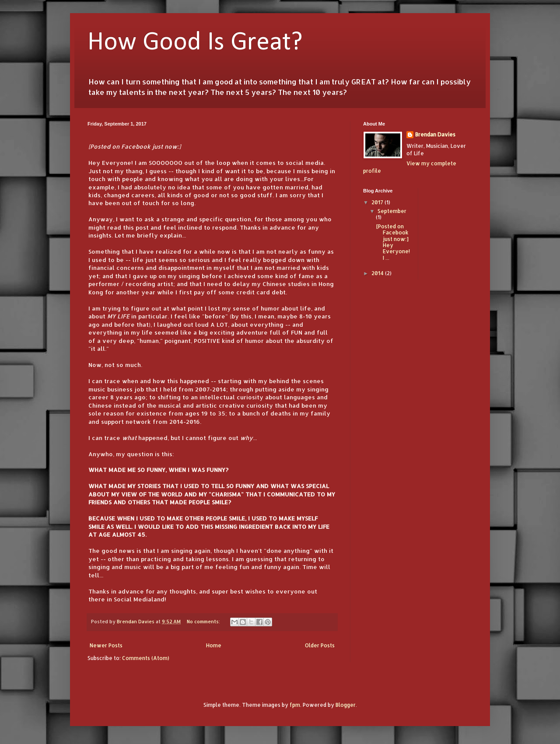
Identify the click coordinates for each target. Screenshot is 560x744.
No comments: (204, 622)
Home (214, 645)
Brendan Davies (435, 134)
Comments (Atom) (146, 658)
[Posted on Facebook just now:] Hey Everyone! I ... (393, 242)
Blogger (346, 705)
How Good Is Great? (195, 43)
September (392, 211)
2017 (378, 202)
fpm (295, 705)
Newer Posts (106, 645)
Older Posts (320, 645)
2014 (378, 273)
